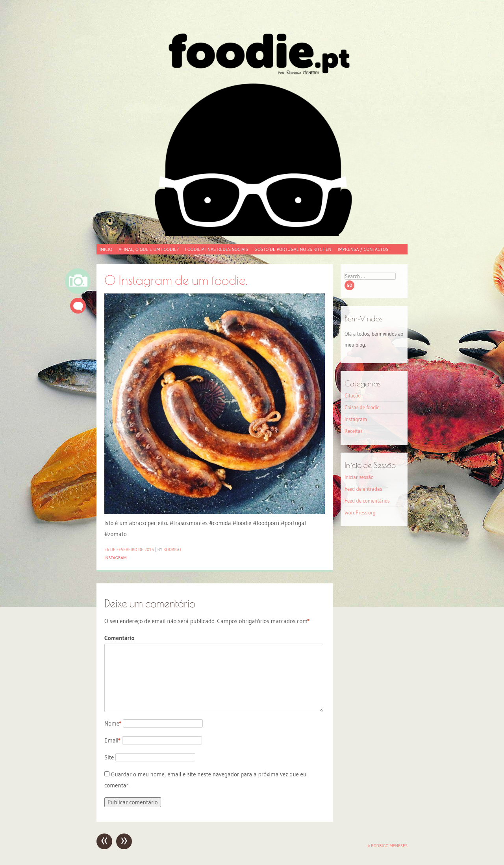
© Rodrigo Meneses (387, 846)
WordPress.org (360, 512)
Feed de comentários (367, 501)
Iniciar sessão (359, 477)
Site (109, 757)
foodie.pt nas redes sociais (217, 249)
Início (106, 249)
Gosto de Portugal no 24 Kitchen (293, 249)
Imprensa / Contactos (363, 249)
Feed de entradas (363, 489)
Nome (113, 723)
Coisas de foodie (362, 407)
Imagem (78, 281)
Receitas (354, 431)
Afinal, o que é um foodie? (149, 249)
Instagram (115, 558)
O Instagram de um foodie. (176, 280)
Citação (353, 395)
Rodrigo (172, 549)
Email (112, 740)
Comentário (119, 638)
